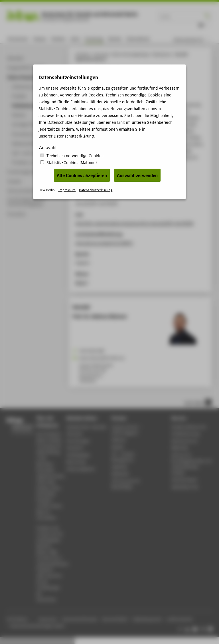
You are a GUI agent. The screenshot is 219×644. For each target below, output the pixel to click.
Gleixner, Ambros (120, 118)
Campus (40, 39)
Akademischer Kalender (87, 427)
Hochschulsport (184, 480)
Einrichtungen (78, 441)
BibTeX (81, 282)
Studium (58, 39)
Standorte (75, 448)
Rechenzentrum (185, 441)
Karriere (115, 39)
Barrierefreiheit (115, 619)
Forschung (94, 39)
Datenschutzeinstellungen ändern (37, 626)
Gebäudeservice (185, 487)
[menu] (195, 40)
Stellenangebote (81, 469)
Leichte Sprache (180, 619)
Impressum (48, 619)
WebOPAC (120, 467)
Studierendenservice (189, 427)
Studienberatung (185, 434)
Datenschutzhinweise (80, 619)
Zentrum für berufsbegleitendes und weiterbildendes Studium (191, 464)
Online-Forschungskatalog (130, 54)
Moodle (118, 447)
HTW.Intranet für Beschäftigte (126, 484)
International (138, 39)
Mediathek (120, 474)
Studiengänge (78, 455)
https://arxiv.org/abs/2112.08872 (104, 243)
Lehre (75, 39)
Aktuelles (75, 434)
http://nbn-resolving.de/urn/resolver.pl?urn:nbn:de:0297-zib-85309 (134, 223)
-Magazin (126, 430)
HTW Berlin (83, 54)
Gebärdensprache (147, 619)
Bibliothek (180, 448)
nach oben (198, 402)
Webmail (119, 440)
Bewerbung (76, 462)
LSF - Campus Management (123, 457)
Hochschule (18, 39)
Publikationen (162, 54)
